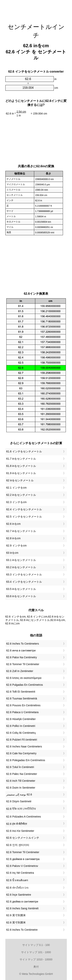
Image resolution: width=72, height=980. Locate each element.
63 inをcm (12, 553)
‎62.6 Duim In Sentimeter (21, 788)
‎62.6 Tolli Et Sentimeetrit (21, 692)
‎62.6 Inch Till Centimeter (21, 781)
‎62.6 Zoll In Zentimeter (20, 671)
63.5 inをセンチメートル (21, 589)
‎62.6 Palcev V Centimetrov (22, 866)
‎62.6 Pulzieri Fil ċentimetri (22, 740)
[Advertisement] (36, 10)
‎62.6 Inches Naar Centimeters (24, 746)
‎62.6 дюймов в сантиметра (23, 859)
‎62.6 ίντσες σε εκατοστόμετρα (24, 678)
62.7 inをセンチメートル (21, 531)
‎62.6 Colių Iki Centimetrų (21, 733)
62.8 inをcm (14, 538)
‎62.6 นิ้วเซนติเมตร (17, 880)
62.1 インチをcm (17, 488)
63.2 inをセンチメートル (21, 567)
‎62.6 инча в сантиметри (21, 650)
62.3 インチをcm (17, 502)
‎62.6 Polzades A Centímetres (24, 817)
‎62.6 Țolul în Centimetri (20, 767)
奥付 (36, 967)
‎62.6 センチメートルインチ (23, 838)
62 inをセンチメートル (20, 480)
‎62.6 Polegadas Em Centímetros (26, 760)
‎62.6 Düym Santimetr (19, 801)
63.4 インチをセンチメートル (24, 582)
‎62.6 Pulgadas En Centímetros (25, 685)
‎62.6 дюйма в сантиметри (22, 902)
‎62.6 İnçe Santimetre (19, 895)
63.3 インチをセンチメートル (24, 574)
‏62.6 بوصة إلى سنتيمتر (19, 794)
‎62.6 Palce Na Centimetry (22, 657)
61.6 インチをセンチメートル (24, 451)
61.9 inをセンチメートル (21, 473)
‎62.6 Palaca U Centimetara (22, 712)
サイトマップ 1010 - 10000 (36, 959)
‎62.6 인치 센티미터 (18, 845)
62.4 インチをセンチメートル (24, 509)
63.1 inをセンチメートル (21, 560)
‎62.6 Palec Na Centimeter (22, 774)
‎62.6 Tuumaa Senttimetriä (22, 698)
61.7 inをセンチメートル (21, 459)
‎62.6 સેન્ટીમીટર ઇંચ (17, 888)
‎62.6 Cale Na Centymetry (21, 753)
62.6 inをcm (14, 524)
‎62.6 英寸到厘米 (16, 915)
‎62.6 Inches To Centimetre (22, 930)
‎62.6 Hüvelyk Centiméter (21, 719)
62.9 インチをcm (17, 546)
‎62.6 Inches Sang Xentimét (22, 908)
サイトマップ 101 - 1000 (36, 952)
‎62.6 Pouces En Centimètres (23, 705)
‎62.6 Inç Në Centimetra (20, 873)
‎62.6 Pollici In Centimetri (21, 726)
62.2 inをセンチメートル (21, 495)
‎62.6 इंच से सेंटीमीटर (17, 824)
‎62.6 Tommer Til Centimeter (23, 664)
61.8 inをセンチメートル (21, 466)
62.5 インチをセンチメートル (24, 517)
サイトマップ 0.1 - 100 (36, 945)
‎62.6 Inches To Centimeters (23, 644)
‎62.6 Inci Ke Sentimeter (20, 831)
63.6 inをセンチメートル (21, 596)
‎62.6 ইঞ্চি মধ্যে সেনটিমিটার (21, 809)
